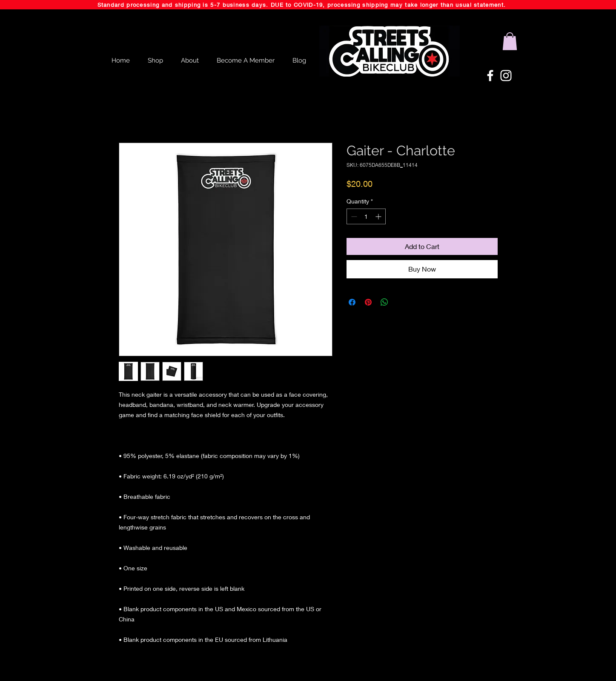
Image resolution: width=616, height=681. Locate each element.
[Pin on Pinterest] (368, 302)
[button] (510, 41)
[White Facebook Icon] (490, 76)
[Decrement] (353, 216)
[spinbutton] (366, 216)
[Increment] (379, 216)
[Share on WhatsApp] (384, 302)
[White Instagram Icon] (506, 76)
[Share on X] (401, 302)
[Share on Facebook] (352, 302)
